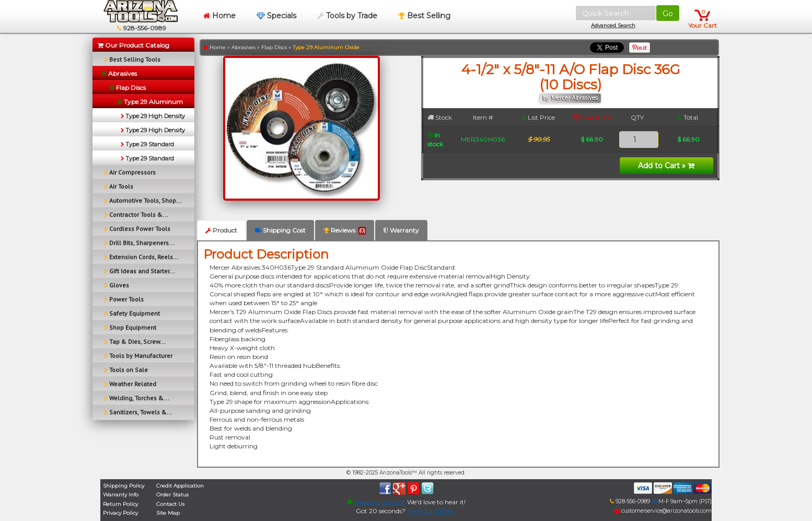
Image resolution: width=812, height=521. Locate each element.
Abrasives (243, 47)
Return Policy (120, 504)
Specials (276, 16)
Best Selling (424, 16)
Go (668, 14)
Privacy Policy (120, 513)
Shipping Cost (280, 230)
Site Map (168, 513)
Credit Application (180, 486)
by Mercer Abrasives (570, 98)
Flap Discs (274, 47)
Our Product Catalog (134, 45)
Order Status (172, 495)
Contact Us (170, 504)
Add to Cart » (666, 166)
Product (221, 230)
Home (219, 16)
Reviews (345, 230)
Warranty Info (121, 495)
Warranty (401, 230)
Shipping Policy (124, 486)
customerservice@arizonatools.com (663, 511)
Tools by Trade (347, 16)
